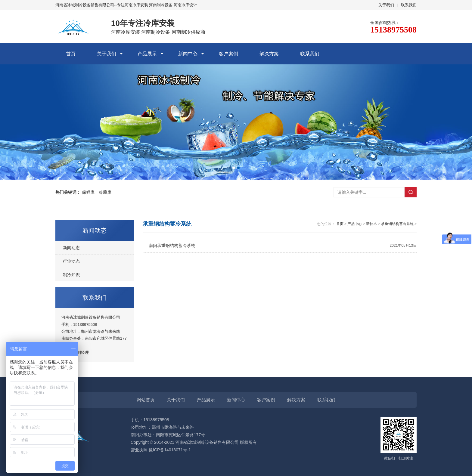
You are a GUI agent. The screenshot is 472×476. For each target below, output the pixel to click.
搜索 (411, 192)
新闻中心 (188, 54)
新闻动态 (71, 248)
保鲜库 (88, 192)
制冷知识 (71, 275)
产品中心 (355, 224)
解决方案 (269, 54)
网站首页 (146, 400)
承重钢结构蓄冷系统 (397, 224)
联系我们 (409, 5)
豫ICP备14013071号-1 (170, 450)
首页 (71, 54)
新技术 (371, 224)
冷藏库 (105, 192)
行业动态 (71, 261)
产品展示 (147, 54)
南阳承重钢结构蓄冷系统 (283, 246)
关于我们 (386, 5)
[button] (234, 168)
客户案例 (228, 54)
